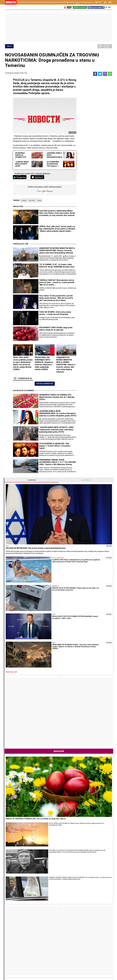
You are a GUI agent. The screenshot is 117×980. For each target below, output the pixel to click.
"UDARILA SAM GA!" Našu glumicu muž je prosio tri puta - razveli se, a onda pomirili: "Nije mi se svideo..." (57, 282)
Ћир (109, 7)
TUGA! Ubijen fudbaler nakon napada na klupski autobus (70, 861)
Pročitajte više (21, 244)
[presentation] (80, 403)
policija (24, 200)
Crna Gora (83, 2)
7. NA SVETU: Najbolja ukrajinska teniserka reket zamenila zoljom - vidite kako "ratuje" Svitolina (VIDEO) (50, 897)
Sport (60, 2)
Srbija (77, 2)
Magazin (95, 242)
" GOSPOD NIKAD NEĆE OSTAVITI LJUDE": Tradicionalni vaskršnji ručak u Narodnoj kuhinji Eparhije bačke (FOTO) (57, 430)
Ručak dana (65, 923)
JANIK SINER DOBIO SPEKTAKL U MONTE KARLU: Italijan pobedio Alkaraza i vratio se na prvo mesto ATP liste (50, 878)
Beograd (67, 2)
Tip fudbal (46, 935)
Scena (9, 963)
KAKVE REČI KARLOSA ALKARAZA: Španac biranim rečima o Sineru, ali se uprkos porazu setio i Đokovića (50, 869)
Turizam (102, 951)
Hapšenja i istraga (49, 918)
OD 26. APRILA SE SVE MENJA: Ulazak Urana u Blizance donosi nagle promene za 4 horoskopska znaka (101, 278)
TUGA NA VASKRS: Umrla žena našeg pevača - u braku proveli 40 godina (55, 313)
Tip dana (46, 938)
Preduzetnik (83, 920)
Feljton (27, 918)
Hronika (36, 2)
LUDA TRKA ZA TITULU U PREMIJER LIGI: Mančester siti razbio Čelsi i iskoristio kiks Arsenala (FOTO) (77, 897)
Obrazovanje (13, 967)
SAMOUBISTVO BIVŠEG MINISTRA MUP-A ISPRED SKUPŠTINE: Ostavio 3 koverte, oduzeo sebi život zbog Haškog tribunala (57, 250)
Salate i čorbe (66, 918)
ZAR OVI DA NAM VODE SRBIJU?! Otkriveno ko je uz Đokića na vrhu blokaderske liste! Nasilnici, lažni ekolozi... (23, 897)
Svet (81, 104)
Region (100, 918)
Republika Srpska (11, 957)
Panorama (103, 932)
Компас (89, 2)
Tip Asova (46, 943)
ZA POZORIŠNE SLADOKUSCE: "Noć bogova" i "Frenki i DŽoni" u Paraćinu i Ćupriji (55, 446)
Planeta (49, 2)
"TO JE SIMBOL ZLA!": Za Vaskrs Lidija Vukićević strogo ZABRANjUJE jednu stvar (57, 266)
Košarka (27, 938)
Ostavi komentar (45, 384)
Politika (82, 521)
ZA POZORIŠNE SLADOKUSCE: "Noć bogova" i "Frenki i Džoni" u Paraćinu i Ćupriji (54, 166)
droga (39, 200)
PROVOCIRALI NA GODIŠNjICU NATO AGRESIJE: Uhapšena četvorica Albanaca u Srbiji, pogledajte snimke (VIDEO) (44, 363)
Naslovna (21, 2)
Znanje (81, 940)
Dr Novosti (103, 940)
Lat (106, 7)
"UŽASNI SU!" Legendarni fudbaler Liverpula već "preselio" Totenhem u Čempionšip (78, 878)
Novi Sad (32, 200)
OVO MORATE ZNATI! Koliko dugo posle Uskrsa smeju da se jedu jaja (56, 329)
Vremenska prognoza (89, 722)
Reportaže (55, 2)
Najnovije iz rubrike (23, 391)
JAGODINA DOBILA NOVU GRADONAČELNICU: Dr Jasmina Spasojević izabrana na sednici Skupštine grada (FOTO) (58, 413)
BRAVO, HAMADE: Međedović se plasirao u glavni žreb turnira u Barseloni (50, 888)
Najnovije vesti (85, 163)
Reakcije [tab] (103, 498)
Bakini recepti (66, 920)
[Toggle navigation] (110, 2)
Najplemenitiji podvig (13, 938)
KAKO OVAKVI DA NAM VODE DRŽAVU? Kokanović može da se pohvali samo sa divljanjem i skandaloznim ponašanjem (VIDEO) (23, 878)
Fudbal (64, 839)
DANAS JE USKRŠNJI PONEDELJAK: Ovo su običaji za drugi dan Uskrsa (94, 269)
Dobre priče (10, 918)
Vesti (26, 2)
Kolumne (9, 920)
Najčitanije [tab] (103, 80)
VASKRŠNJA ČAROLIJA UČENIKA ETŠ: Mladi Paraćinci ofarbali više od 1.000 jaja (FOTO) (57, 397)
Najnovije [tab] (86, 80)
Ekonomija (43, 2)
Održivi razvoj (86, 932)
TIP (63, 2)
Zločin (45, 915)
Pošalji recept (66, 927)
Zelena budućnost (85, 943)
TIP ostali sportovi (49, 940)
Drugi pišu (18, 206)
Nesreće (45, 923)
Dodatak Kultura (67, 938)
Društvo (31, 2)
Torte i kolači (65, 915)
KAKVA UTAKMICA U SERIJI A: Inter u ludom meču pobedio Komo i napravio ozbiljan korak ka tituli (78, 888)
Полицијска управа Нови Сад (16, 73)
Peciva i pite (65, 925)
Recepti (64, 912)
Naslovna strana (87, 382)
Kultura (73, 2)
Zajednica (82, 938)
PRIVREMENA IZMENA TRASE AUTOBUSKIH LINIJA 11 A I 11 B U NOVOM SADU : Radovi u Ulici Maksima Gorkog (57, 462)
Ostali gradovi (85, 770)
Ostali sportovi (97, 120)
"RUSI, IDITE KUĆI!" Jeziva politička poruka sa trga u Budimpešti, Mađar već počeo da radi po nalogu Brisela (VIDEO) (23, 363)
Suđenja (45, 920)
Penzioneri (28, 920)
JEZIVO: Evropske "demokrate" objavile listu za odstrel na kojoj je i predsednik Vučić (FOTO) (23, 869)
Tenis (36, 839)
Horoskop (83, 682)
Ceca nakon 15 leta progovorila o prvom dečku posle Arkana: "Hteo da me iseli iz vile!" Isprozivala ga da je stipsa (56, 298)
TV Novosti (65, 940)
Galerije (10, 971)
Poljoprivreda (84, 918)
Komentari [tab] (86, 498)
